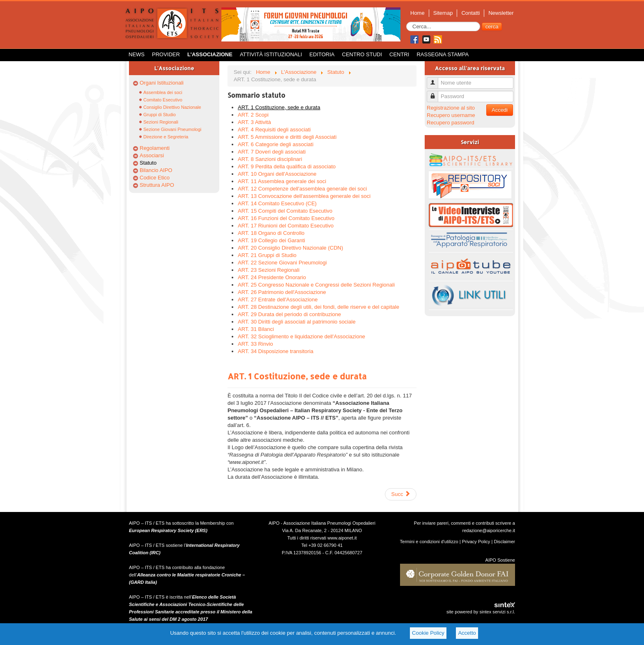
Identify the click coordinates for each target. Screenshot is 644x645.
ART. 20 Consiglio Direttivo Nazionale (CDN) (290, 248)
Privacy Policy (476, 542)
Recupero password (451, 123)
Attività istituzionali (271, 54)
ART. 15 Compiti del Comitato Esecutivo (285, 211)
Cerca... (406, 22)
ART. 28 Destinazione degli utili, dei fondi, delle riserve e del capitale (319, 307)
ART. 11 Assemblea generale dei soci (282, 181)
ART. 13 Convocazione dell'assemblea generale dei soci (304, 196)
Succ (401, 494)
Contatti (470, 13)
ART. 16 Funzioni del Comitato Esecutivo (286, 218)
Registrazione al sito (451, 108)
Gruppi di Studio (160, 115)
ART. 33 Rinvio (255, 344)
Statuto (148, 163)
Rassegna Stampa (443, 54)
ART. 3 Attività (254, 122)
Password (436, 93)
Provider (166, 54)
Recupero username (451, 115)
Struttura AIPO (157, 185)
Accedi (500, 110)
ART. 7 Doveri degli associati (272, 152)
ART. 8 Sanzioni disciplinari (270, 159)
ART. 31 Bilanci (256, 329)
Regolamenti (155, 148)
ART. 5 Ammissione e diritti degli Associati (287, 137)
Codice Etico (155, 178)
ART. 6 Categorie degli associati (276, 144)
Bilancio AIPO (156, 170)
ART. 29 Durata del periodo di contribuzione (289, 314)
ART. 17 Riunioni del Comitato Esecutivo (286, 226)
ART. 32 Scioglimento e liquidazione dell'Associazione (301, 336)
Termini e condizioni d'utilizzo (429, 542)
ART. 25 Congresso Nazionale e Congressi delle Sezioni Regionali (316, 285)
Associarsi (152, 155)
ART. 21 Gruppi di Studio (267, 255)
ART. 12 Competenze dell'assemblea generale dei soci (302, 189)
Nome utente (436, 79)
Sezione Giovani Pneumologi (172, 129)
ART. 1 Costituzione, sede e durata (279, 107)
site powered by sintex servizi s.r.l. (481, 612)
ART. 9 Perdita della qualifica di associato (287, 166)
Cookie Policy (428, 633)
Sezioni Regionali (161, 122)
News (137, 54)
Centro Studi (362, 54)
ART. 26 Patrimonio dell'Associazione (282, 292)
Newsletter (501, 13)
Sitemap (443, 13)
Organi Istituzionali (162, 83)
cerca (492, 26)
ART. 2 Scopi (253, 115)
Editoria (322, 54)
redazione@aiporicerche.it (489, 530)
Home (417, 13)
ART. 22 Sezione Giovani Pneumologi (282, 263)
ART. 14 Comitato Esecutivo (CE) (277, 203)
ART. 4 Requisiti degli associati (274, 130)
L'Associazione (210, 54)
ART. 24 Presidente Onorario (272, 277)
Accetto (467, 633)
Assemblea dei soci (163, 92)
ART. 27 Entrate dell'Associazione (278, 300)
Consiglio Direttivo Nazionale (172, 107)
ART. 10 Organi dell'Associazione (277, 174)
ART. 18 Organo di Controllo (271, 233)
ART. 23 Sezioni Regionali (269, 270)
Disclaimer (504, 542)
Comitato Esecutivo (163, 100)
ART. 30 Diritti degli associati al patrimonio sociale (297, 322)
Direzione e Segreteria (166, 137)
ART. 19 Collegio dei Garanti (271, 240)
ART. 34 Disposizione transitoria (276, 351)
